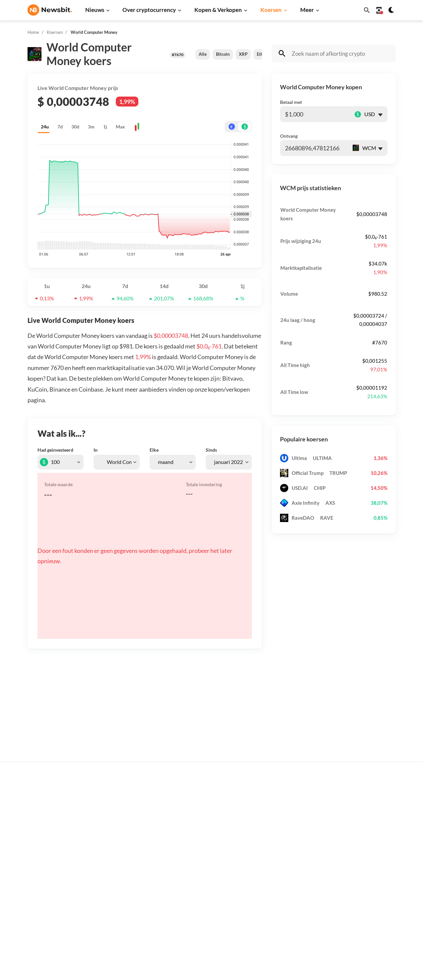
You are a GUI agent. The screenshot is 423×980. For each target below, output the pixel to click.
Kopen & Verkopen (218, 10)
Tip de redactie (375, 809)
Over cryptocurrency (149, 10)
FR (41, 874)
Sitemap (145, 969)
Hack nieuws (124, 920)
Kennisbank (206, 867)
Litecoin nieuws (127, 853)
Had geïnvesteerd (55, 450)
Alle (203, 54)
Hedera (284, 931)
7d (60, 127)
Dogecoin (286, 853)
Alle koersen (289, 798)
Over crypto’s (208, 833)
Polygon (284, 887)
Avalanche (287, 909)
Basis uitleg (206, 878)
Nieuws (95, 10)
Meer (307, 10)
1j (105, 127)
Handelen (203, 889)
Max (120, 127)
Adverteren (371, 798)
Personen (203, 844)
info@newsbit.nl (45, 816)
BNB (281, 920)
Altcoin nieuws (126, 865)
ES (51, 874)
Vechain (284, 898)
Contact (367, 856)
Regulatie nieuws (129, 898)
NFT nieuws (123, 909)
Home (33, 32)
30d (75, 127)
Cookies (367, 911)
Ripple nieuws (125, 820)
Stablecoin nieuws (130, 887)
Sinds (211, 450)
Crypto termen (209, 856)
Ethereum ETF (208, 935)
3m (91, 127)
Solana (283, 865)
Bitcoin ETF (205, 924)
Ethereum (286, 820)
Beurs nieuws (125, 831)
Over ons (368, 867)
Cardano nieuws (128, 842)
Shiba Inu (286, 876)
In (96, 450)
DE (31, 874)
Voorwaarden (373, 900)
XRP (243, 54)
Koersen (271, 10)
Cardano (285, 842)
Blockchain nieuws (130, 876)
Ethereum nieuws (129, 809)
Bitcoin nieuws (126, 798)
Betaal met (291, 102)
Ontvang (289, 136)
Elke (154, 450)
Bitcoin (223, 54)
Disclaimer (370, 889)
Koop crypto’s (208, 798)
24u (45, 127)
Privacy (367, 878)
